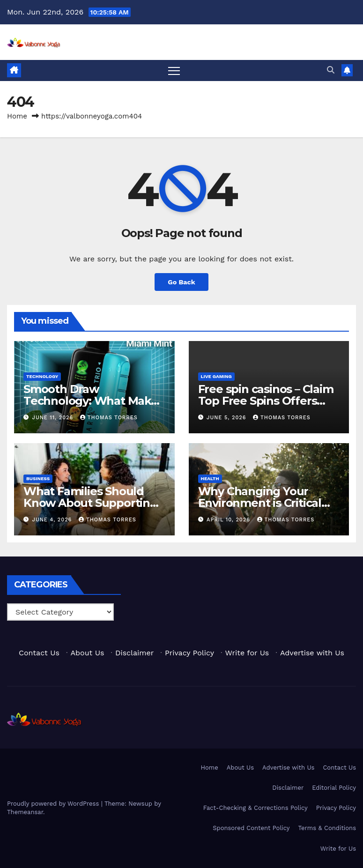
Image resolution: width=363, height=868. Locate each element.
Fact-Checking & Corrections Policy (256, 808)
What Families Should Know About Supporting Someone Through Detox (93, 503)
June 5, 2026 (227, 418)
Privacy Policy (189, 653)
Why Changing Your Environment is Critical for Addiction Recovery (261, 503)
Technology (42, 376)
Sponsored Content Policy (251, 828)
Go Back (181, 282)
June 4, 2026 (53, 520)
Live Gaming (216, 376)
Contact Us (39, 653)
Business (38, 479)
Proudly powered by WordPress (54, 804)
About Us (88, 653)
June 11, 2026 (54, 418)
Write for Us (247, 653)
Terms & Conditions (327, 828)
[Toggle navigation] (174, 70)
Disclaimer (134, 653)
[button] (331, 70)
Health (210, 479)
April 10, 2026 (229, 520)
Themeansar (25, 812)
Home (17, 116)
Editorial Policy (334, 788)
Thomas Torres (109, 418)
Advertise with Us (312, 653)
